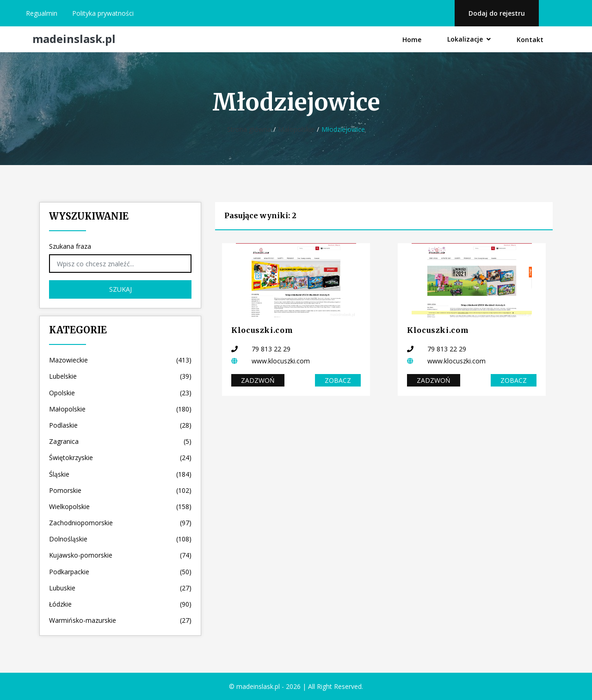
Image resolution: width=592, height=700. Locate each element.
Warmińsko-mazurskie (120, 620)
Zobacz (338, 380)
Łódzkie (120, 604)
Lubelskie (120, 376)
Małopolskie (296, 129)
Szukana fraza (70, 246)
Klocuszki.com (262, 330)
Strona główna (249, 129)
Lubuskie (120, 588)
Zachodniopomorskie (120, 523)
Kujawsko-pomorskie (120, 555)
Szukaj (120, 289)
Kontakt (530, 40)
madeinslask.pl (74, 39)
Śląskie (120, 474)
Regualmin (42, 13)
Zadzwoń (258, 380)
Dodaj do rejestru (497, 13)
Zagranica (120, 441)
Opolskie (120, 393)
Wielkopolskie (120, 507)
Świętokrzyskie (120, 457)
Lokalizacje (469, 39)
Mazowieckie (120, 360)
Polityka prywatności (103, 13)
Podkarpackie (120, 572)
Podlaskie (120, 425)
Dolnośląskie (120, 539)
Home (412, 40)
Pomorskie (120, 490)
